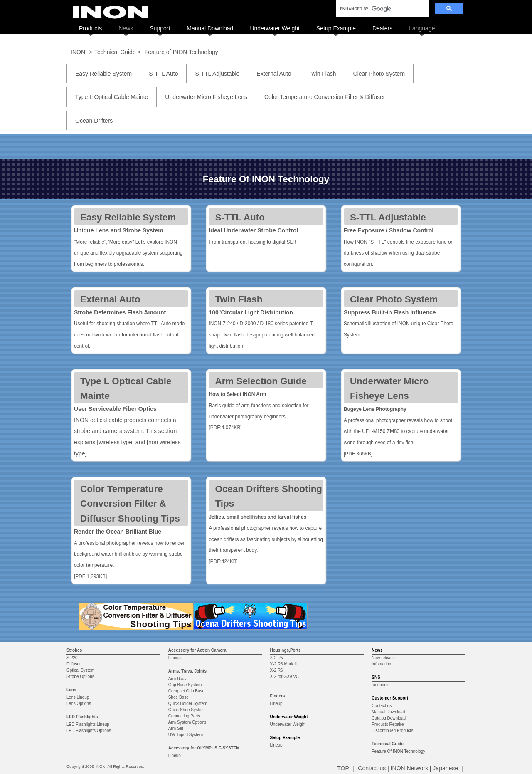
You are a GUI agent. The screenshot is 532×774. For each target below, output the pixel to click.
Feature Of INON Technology (398, 751)
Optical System (80, 670)
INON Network (409, 768)
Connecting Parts (184, 716)
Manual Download (210, 28)
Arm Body (177, 679)
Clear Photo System (379, 74)
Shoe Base (179, 697)
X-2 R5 (277, 658)
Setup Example (336, 28)
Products (90, 28)
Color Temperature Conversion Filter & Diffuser (325, 97)
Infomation (381, 664)
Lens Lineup (78, 697)
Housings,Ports (286, 650)
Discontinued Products (392, 731)
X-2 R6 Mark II (283, 664)
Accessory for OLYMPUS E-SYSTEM (204, 748)
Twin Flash (322, 74)
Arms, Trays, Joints (187, 671)
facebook (380, 685)
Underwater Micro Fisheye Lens (206, 97)
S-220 (72, 658)
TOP (343, 768)
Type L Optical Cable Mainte (112, 97)
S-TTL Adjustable (217, 74)
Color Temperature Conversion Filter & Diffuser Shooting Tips (130, 504)
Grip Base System (185, 685)
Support (160, 28)
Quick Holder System (188, 704)
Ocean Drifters (94, 121)
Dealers (382, 28)
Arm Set (176, 728)
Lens (71, 690)
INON (78, 52)
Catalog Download (389, 718)
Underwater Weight (275, 28)
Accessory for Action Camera (197, 650)
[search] (382, 9)
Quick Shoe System (187, 710)
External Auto (274, 74)
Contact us (382, 706)
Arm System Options (187, 722)
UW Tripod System (186, 735)
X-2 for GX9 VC (284, 676)
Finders (278, 696)
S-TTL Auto (163, 74)
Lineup (175, 658)
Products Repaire (388, 724)
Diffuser (74, 664)
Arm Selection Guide (261, 381)
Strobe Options (80, 676)
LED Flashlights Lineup (88, 724)
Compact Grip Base (186, 691)
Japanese (445, 768)
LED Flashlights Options (89, 731)
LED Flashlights (82, 717)
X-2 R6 (277, 670)
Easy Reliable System (103, 74)
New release (383, 658)
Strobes (74, 650)
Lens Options (79, 704)
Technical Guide (388, 744)
